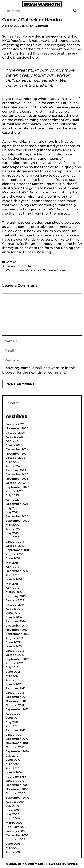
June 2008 (13, 844)
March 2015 (14, 592)
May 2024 (13, 462)
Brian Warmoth (42, 4)
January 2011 (15, 735)
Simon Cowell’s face (20, 266)
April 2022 (13, 500)
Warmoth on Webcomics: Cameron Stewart (37, 270)
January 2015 (15, 600)
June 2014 (13, 613)
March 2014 (14, 617)
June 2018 (13, 558)
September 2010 (17, 751)
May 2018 (12, 563)
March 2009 (14, 823)
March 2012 (14, 684)
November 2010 (17, 743)
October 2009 (15, 793)
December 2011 (17, 697)
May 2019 (12, 533)
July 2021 (12, 508)
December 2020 (17, 516)
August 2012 (14, 663)
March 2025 (14, 445)
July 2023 (12, 495)
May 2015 (12, 584)
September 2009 (18, 798)
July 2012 (12, 667)
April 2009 (13, 818)
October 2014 (15, 605)
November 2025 (17, 428)
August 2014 (15, 609)
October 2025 (15, 433)
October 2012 (15, 655)
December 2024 (17, 449)
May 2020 (12, 525)
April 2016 (12, 575)
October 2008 (15, 839)
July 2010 (12, 756)
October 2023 (15, 483)
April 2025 (13, 441)
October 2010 (15, 747)
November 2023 (17, 479)
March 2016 (14, 579)
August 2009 (15, 802)
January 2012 (15, 693)
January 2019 (15, 542)
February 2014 (16, 621)
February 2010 (16, 777)
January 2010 (15, 781)
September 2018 (17, 550)
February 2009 (16, 827)
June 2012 (13, 672)
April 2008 (13, 852)
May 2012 (12, 676)
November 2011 (17, 701)
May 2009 (13, 814)
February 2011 (15, 730)
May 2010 (12, 764)
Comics (11, 262)
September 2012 (17, 659)
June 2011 (13, 718)
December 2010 (17, 739)
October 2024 (15, 458)
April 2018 (13, 567)
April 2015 (12, 588)
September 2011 (17, 709)
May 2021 (12, 512)
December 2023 (17, 474)
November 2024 (17, 454)
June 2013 (13, 642)
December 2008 (17, 835)
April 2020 (13, 529)
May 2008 (13, 848)
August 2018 (14, 554)
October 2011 (15, 705)
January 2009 (15, 831)
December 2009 (17, 785)
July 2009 (12, 806)
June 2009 (13, 810)
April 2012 (12, 680)
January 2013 (15, 651)
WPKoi (73, 864)
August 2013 (14, 638)
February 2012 (16, 688)
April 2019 (13, 537)
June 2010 (13, 760)
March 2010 (14, 772)
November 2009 (17, 789)
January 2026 (15, 424)
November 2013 (17, 630)
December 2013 (17, 626)
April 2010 (13, 768)
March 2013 (14, 646)
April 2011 (12, 726)
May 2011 (12, 722)
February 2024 (16, 470)
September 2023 (17, 487)
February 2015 (16, 596)
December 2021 (17, 504)
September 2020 (18, 521)
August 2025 (15, 437)
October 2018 (15, 546)
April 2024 (13, 466)
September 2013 (17, 634)
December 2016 (17, 571)
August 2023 (15, 491)
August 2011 (14, 714)
